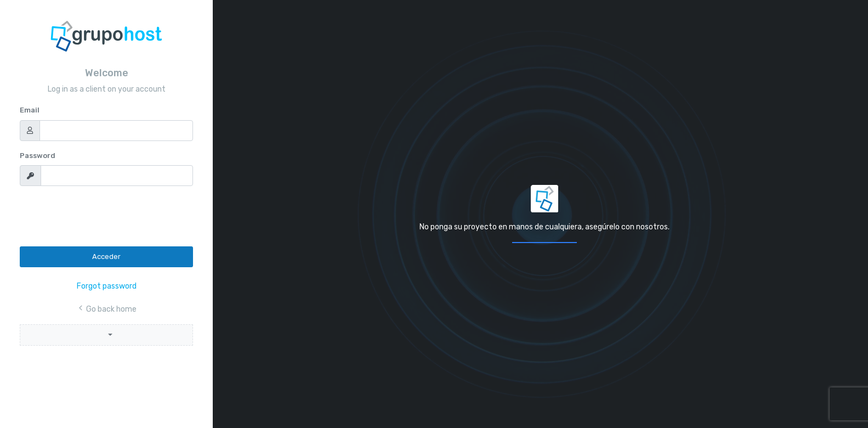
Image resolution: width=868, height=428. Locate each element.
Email (30, 110)
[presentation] (103, 216)
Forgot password (107, 286)
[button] (106, 335)
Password (38, 156)
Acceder (106, 257)
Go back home (107, 309)
